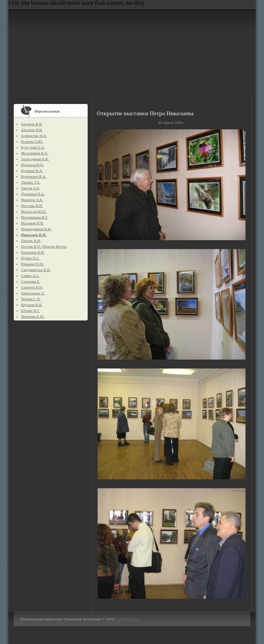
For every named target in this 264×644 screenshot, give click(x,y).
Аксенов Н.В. (32, 130)
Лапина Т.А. (31, 182)
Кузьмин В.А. (32, 171)
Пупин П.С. (30, 258)
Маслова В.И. (32, 206)
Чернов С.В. (31, 299)
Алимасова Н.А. (34, 136)
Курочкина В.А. (34, 176)
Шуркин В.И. (32, 305)
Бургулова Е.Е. (33, 147)
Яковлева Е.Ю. (33, 316)
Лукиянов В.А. (33, 194)
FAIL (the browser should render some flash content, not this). (77, 3)
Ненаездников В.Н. (36, 229)
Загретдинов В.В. (35, 159)
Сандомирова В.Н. (36, 270)
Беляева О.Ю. (32, 141)
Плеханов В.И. (33, 252)
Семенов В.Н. (32, 287)
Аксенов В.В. (32, 124)
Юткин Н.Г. (30, 311)
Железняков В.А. (35, 153)
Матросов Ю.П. (34, 211)
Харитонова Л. (33, 293)
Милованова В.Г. (35, 217)
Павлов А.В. (31, 241)
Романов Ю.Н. (32, 264)
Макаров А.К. (32, 200)
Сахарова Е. (31, 281)
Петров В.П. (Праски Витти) (44, 246)
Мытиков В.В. (32, 223)
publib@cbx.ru (128, 619)
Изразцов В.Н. (32, 165)
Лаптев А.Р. (30, 188)
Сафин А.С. (30, 276)
